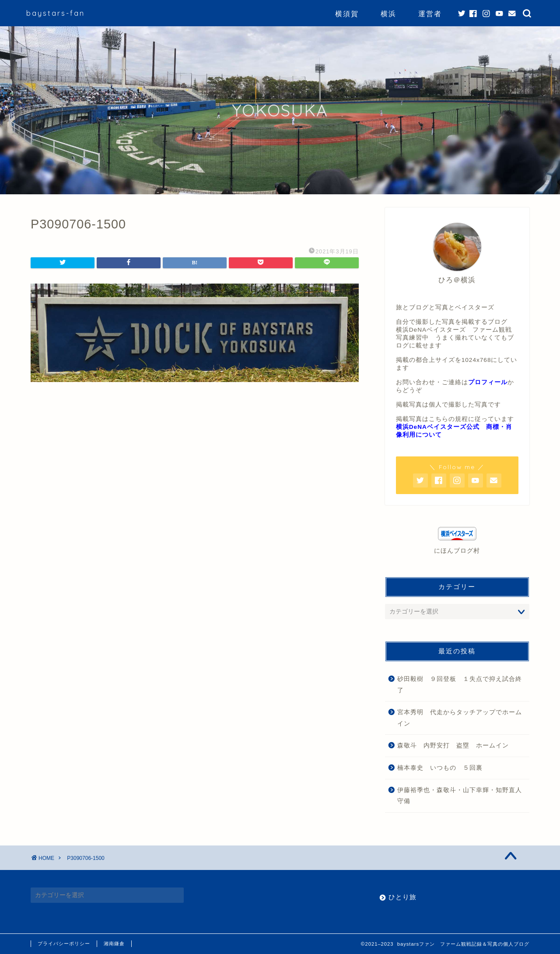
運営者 (430, 14)
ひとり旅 (402, 897)
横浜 (388, 14)
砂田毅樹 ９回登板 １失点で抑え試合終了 (460, 685)
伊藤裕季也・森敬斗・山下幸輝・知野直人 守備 (463, 796)
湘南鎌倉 (114, 943)
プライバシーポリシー (64, 943)
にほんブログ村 (457, 551)
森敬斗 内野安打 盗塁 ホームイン (453, 745)
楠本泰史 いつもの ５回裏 (440, 768)
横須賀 (347, 14)
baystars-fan (56, 13)
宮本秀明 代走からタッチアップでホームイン (460, 718)
